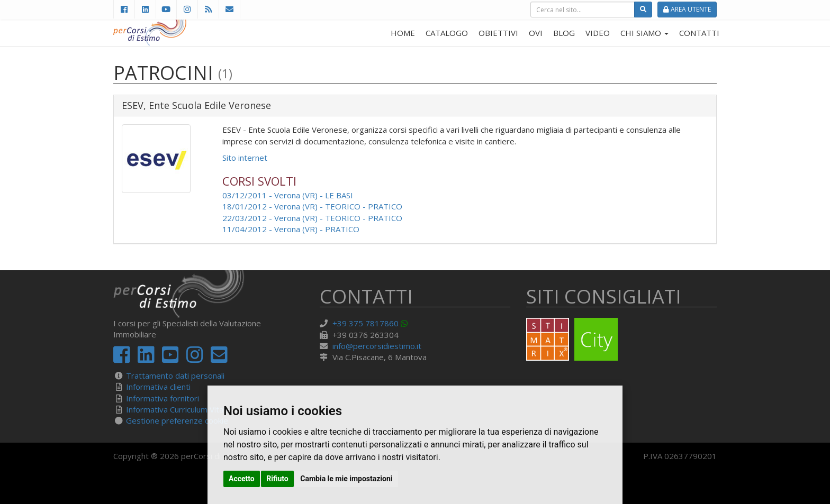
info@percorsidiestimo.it (377, 346)
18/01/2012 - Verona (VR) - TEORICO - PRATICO (312, 206)
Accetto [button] (242, 479)
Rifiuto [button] (277, 479)
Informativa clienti (158, 387)
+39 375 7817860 (366, 323)
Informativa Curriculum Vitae (177, 409)
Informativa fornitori (163, 398)
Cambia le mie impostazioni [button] (346, 479)
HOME (403, 33)
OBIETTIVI (498, 33)
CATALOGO (447, 33)
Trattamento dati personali (175, 375)
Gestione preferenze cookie (177, 420)
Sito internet (245, 158)
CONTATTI (699, 33)
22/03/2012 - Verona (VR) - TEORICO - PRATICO (312, 218)
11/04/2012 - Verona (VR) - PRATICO (291, 229)
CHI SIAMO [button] (644, 33)
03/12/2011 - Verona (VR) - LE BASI (288, 195)
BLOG (564, 33)
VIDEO (598, 33)
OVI (536, 33)
